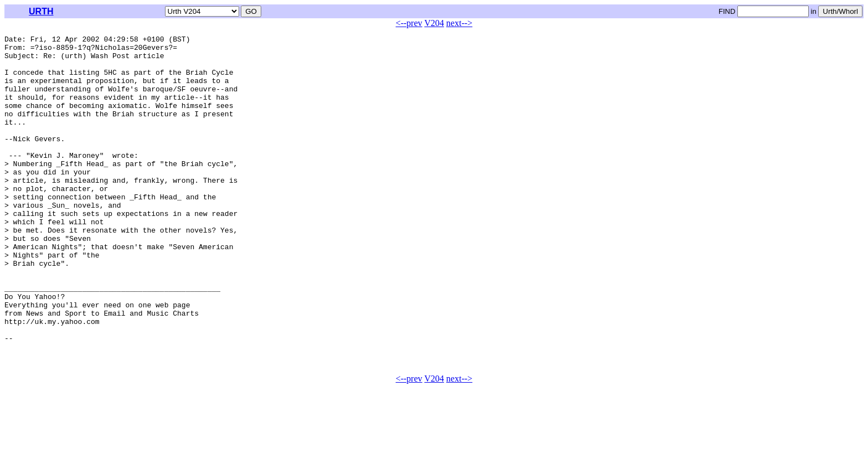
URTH (41, 11)
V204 (435, 23)
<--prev (409, 23)
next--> (459, 23)
